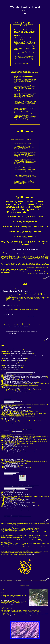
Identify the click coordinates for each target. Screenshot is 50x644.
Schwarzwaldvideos (7, 399)
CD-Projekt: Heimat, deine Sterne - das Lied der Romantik (21, 516)
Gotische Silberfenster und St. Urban (10, 440)
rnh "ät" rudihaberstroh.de (6, 600)
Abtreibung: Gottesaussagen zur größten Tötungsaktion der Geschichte (16, 489)
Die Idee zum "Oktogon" (8, 449)
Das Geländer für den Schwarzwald (10, 473)
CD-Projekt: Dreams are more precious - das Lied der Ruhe (14, 471)
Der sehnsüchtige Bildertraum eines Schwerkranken (22, 351)
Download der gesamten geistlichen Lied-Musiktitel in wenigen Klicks (16, 376)
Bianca (5, 380)
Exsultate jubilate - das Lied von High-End (12, 393)
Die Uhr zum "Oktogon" (9, 446)
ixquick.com (26, 326)
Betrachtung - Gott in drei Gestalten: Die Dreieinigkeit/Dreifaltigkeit (13, 469)
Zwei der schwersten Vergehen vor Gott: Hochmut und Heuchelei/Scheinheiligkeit (18, 487)
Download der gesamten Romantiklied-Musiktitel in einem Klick (15, 377)
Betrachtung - (15, 463)
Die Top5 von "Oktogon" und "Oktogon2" (12, 408)
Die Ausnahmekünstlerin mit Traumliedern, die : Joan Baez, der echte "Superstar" (22, 456)
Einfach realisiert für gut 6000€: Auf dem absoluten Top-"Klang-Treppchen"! (18, 392)
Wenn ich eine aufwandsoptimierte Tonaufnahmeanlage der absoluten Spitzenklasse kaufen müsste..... (21, 485)
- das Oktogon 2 (10, 511)
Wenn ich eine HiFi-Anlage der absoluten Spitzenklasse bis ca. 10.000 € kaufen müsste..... (19, 486)
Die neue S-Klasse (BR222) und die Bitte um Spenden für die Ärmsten (17, 407)
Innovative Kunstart (8, 406)
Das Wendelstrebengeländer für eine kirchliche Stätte (13, 482)
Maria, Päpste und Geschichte (9, 438)
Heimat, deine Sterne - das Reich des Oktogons (18, 450)
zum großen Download (8, 375)
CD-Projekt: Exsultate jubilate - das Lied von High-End (14, 492)
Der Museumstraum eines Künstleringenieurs (14, 361)
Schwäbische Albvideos (8, 398)
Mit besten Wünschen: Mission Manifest (13, 365)
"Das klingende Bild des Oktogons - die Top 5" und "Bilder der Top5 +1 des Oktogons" (20, 372)
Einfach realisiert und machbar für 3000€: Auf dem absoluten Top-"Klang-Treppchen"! (19, 389)
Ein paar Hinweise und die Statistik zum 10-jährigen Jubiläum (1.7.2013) (17, 410)
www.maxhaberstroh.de (27, 616)
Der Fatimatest (7, 502)
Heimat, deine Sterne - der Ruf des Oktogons (12, 454)
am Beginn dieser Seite (28, 429)
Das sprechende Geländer (9, 483)
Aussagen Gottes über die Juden (10, 465)
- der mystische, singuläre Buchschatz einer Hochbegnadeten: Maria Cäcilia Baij (21, 506)
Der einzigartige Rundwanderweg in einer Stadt (12, 458)
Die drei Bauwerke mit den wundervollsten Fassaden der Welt (15, 510)
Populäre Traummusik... (10, 349)
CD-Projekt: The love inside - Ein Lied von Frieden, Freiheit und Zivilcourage (18, 439)
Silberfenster (22, 425)
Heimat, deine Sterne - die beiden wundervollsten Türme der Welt (15, 452)
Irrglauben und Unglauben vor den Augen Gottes (13, 466)
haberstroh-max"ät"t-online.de (10, 616)
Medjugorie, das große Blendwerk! (11, 423)
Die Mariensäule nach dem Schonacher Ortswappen (13, 384)
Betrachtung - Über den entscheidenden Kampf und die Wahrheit (15, 455)
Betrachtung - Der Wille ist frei (10, 470)
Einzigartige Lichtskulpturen (9, 388)
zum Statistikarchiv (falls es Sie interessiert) (15, 334)
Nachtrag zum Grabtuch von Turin (10, 379)
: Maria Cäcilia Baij (15, 507)
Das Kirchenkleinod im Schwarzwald (13, 368)
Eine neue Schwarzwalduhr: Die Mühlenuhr (11, 472)
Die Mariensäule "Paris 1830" (9, 402)
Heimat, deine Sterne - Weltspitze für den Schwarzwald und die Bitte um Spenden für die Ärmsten (20, 382)
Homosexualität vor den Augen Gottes (10, 490)
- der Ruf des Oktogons (26, 511)
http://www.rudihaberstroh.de (11, 605)
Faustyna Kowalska (42, 273)
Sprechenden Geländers (13, 424)
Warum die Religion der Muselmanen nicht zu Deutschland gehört (15, 460)
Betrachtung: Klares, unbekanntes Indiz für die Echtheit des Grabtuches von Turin (18, 514)
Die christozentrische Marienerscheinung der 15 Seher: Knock (15, 488)
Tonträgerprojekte (7, 516)
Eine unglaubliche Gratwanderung (20, 483)
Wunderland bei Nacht (26, 499)
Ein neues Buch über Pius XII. (9, 513)
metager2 (19, 326)
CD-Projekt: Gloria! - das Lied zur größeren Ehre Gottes (14, 505)
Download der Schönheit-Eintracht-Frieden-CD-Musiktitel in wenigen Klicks (17, 374)
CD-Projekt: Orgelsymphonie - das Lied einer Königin (13, 501)
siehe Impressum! (31, 554)
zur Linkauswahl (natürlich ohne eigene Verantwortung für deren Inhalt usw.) (22, 332)
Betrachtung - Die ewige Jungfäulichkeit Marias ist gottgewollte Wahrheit (17, 468)
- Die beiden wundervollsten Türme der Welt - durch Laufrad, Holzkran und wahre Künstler (14, 508)
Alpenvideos (6, 403)
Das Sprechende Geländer (8, 428)
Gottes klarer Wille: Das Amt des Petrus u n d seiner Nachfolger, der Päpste (17, 484)
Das (8, 448)
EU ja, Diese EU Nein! (8, 491)
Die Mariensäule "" (11, 400)
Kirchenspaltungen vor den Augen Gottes (11, 467)
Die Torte (6, 409)
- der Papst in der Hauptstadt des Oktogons (15, 447)
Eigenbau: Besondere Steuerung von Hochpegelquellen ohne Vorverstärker (17, 512)
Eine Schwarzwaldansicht (8, 474)
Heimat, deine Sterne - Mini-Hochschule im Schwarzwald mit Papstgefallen (17, 381)
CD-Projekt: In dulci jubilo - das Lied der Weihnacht (13, 515)
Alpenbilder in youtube (22, 356)
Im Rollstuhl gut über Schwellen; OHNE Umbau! (13, 397)
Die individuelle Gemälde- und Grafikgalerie (11, 387)
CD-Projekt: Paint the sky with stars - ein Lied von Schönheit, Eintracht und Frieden (19, 503)
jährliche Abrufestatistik (9, 478)
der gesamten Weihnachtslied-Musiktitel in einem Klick (37, 377)
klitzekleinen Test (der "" (13, 254)
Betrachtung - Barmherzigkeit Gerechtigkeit (13, 459)
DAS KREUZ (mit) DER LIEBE (11, 370)
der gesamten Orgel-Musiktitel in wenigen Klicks (38, 376)
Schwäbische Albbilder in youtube (36, 356)
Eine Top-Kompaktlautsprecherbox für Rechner (12, 394)
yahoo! (15, 326)
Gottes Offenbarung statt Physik (12, 363)
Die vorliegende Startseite (9, 504)
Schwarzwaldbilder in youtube (11, 356)
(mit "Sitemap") (17, 291)
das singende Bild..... (8, 373)
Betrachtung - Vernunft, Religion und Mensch (12, 453)
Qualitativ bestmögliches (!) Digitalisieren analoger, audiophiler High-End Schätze (14, 494)
